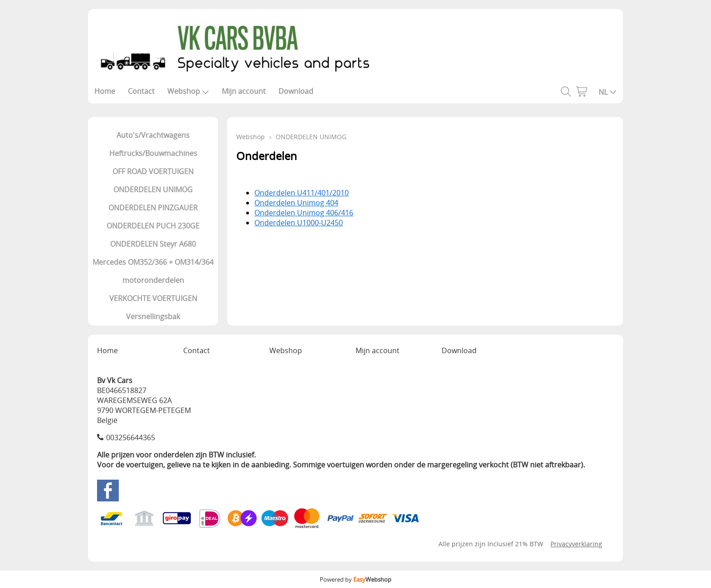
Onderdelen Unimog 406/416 (304, 213)
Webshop (188, 91)
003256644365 (131, 437)
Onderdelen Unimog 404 (296, 203)
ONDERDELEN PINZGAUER (153, 208)
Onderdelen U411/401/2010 (302, 193)
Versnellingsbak (153, 316)
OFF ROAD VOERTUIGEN (153, 171)
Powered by (355, 579)
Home (105, 91)
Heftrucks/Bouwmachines (153, 153)
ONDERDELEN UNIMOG (153, 190)
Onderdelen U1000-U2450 (299, 223)
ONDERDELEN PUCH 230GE (153, 226)
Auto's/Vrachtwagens (153, 135)
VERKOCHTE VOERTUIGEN (153, 298)
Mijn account (244, 91)
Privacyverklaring (576, 544)
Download (296, 91)
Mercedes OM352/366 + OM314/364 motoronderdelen (153, 271)
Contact (141, 91)
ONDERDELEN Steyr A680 (153, 244)
